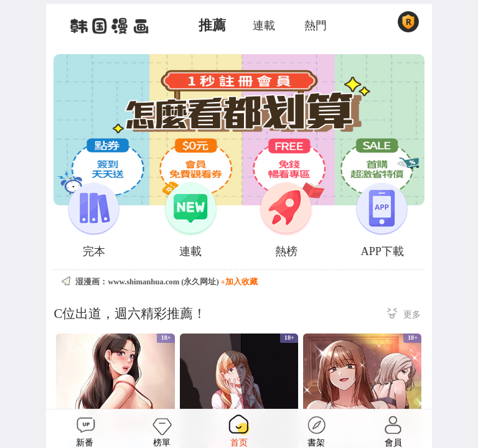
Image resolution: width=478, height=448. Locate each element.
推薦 (212, 26)
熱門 (316, 26)
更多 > (404, 315)
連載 (264, 26)
